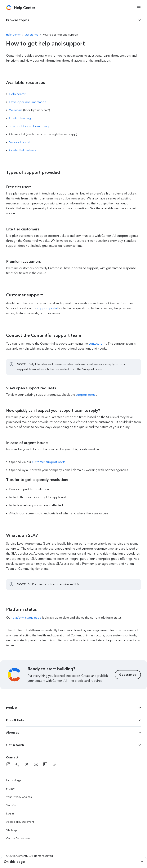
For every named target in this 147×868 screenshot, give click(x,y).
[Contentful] (9, 8)
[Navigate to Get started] (32, 35)
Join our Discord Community (29, 126)
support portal (47, 308)
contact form (97, 344)
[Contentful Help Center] (25, 8)
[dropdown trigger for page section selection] (73, 20)
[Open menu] (139, 8)
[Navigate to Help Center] (13, 35)
